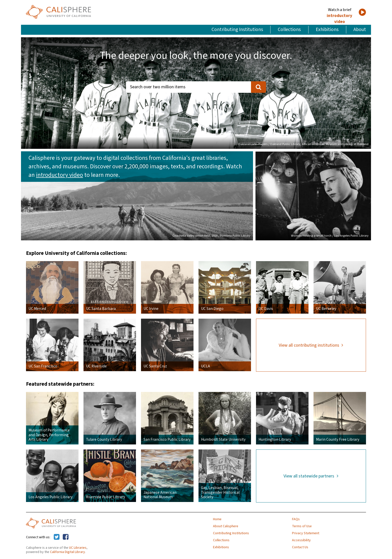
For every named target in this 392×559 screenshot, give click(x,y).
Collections (289, 30)
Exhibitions (327, 30)
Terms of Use (302, 526)
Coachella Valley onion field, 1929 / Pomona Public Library (211, 236)
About (360, 30)
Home (217, 519)
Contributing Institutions (237, 30)
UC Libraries (78, 548)
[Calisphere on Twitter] (57, 537)
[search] (258, 87)
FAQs (296, 519)
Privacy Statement (306, 533)
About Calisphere (226, 526)
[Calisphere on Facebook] (66, 537)
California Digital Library (67, 552)
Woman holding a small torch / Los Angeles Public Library (330, 236)
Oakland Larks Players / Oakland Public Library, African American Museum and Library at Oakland (303, 144)
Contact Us (300, 547)
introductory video (339, 19)
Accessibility (301, 540)
